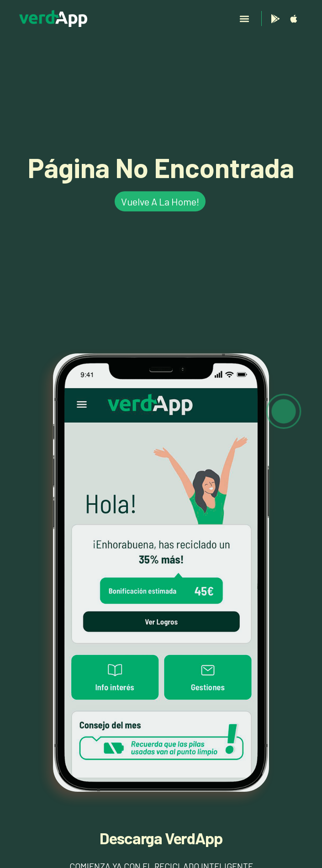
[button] (245, 18)
